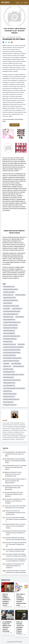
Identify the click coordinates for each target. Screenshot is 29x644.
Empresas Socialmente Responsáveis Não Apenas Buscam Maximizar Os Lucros (16, 533)
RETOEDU (5, 2)
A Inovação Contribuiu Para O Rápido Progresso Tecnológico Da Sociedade (16, 555)
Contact (18, 3)
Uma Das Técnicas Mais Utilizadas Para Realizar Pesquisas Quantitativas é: (16, 519)
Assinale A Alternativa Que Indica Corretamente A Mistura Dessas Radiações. (14, 494)
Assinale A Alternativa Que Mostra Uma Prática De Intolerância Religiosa (16, 539)
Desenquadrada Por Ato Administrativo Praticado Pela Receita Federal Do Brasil (15, 454)
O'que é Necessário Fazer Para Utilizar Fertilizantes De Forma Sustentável (15, 507)
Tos (22, 3)
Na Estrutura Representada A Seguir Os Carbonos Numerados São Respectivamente (16, 481)
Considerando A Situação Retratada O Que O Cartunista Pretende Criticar (16, 550)
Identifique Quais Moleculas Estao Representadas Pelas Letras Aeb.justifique (14, 488)
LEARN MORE (14, 125)
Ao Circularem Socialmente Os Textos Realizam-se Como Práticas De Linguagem (15, 501)
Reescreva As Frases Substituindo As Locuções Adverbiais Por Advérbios (16, 560)
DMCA (26, 3)
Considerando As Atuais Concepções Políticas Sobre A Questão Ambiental (16, 572)
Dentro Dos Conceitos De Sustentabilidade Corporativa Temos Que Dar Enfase (16, 513)
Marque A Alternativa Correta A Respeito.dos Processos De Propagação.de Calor (13, 474)
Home (4, 37)
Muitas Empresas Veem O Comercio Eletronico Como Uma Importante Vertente (16, 526)
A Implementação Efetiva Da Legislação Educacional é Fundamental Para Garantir (16, 467)
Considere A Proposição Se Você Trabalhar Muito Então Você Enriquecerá (15, 566)
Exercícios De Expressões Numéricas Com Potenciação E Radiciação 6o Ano (16, 544)
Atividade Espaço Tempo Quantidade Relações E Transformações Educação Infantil (15, 461)
